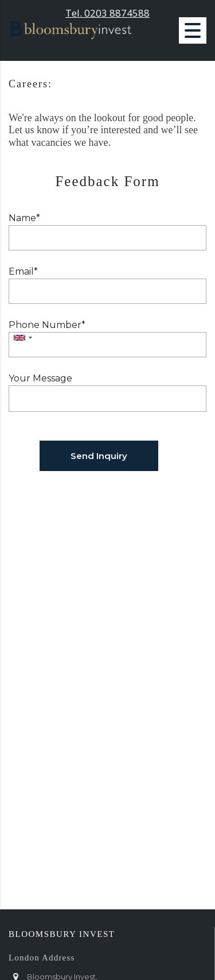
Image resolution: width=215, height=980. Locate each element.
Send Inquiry (99, 456)
